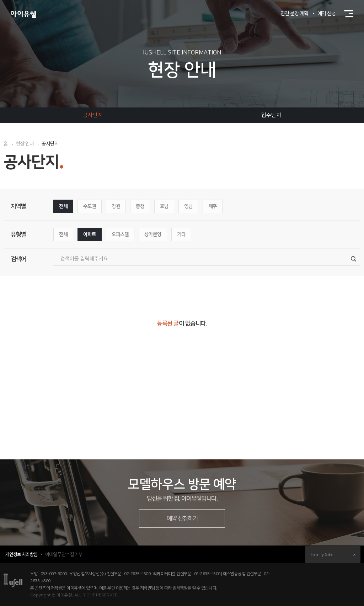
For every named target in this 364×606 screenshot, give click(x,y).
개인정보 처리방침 (21, 554)
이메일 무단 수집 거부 (64, 554)
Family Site (333, 555)
